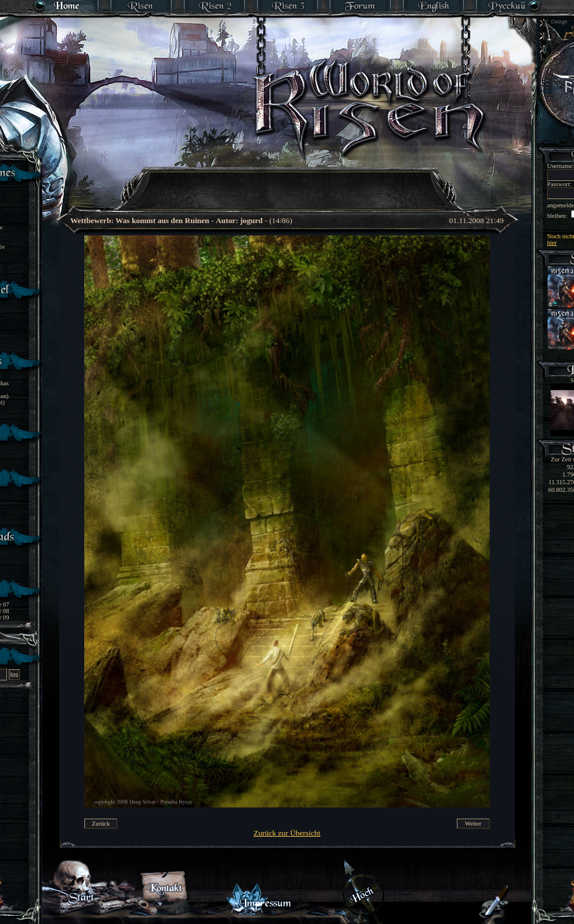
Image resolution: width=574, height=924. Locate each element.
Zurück (101, 824)
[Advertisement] (288, 182)
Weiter (473, 824)
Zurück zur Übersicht (287, 833)
